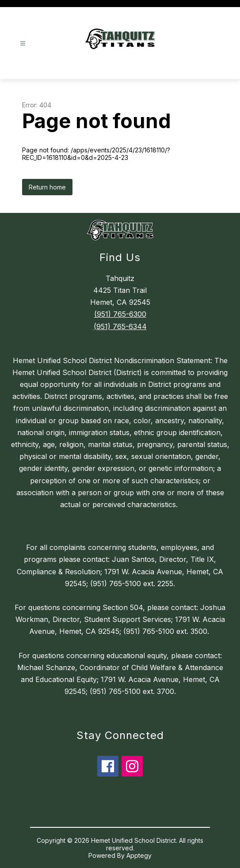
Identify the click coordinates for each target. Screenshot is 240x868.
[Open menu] (23, 44)
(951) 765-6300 (120, 314)
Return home (47, 187)
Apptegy (139, 855)
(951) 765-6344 (120, 326)
